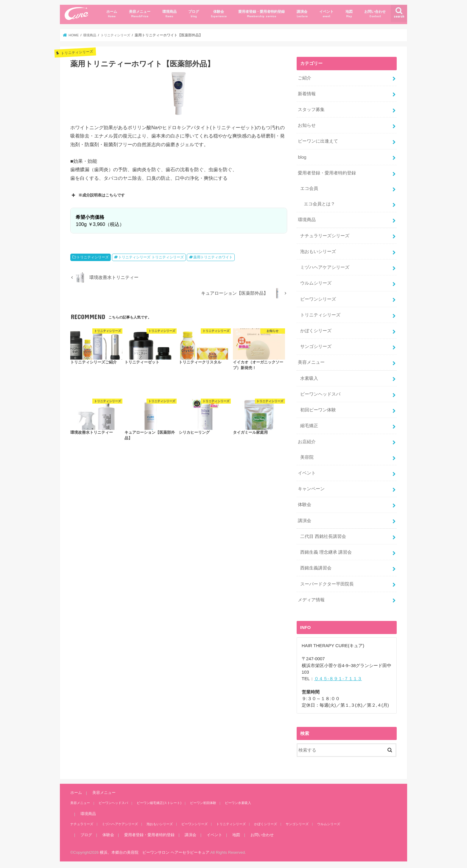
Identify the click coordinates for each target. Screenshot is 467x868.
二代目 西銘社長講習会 (323, 533)
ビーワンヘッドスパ (320, 392)
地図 (349, 14)
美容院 (307, 455)
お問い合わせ (375, 14)
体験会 (219, 14)
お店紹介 (307, 439)
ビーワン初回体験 (203, 800)
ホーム (112, 14)
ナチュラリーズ (82, 821)
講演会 (302, 14)
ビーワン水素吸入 (237, 800)
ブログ (194, 14)
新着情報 (307, 93)
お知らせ (307, 125)
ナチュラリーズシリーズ (325, 235)
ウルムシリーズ (316, 282)
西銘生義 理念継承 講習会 (326, 549)
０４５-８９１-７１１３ (338, 675)
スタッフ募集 (311, 109)
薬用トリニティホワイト (213, 257)
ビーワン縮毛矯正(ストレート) (159, 800)
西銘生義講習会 (316, 565)
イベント (326, 14)
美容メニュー (140, 14)
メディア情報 (311, 597)
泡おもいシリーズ (318, 250)
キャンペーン (311, 486)
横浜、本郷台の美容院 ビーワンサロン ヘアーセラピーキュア (155, 849)
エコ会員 (309, 188)
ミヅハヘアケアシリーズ (325, 266)
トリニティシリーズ (93, 257)
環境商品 (169, 14)
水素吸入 (309, 376)
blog (302, 157)
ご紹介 (305, 78)
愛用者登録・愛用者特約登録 (261, 14)
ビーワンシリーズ (318, 298)
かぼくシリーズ (316, 329)
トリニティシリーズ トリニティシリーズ (151, 257)
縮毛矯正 (309, 424)
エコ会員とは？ (319, 203)
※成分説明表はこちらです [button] (98, 195)
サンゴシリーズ (316, 345)
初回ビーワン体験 (318, 408)
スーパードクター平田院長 (327, 581)
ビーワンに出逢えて (318, 141)
